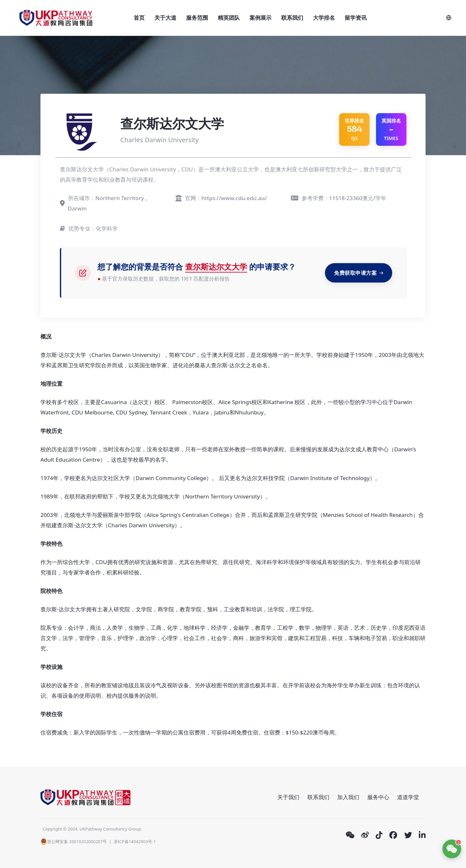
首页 (139, 18)
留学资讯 (356, 18)
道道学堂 (408, 797)
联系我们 (292, 18)
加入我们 (348, 797)
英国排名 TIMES (391, 129)
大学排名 (324, 18)
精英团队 (229, 18)
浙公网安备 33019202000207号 (74, 841)
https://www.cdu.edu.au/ (234, 198)
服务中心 (378, 797)
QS (354, 129)
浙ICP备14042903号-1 (135, 841)
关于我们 (288, 797)
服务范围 (197, 18)
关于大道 (165, 18)
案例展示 (261, 18)
